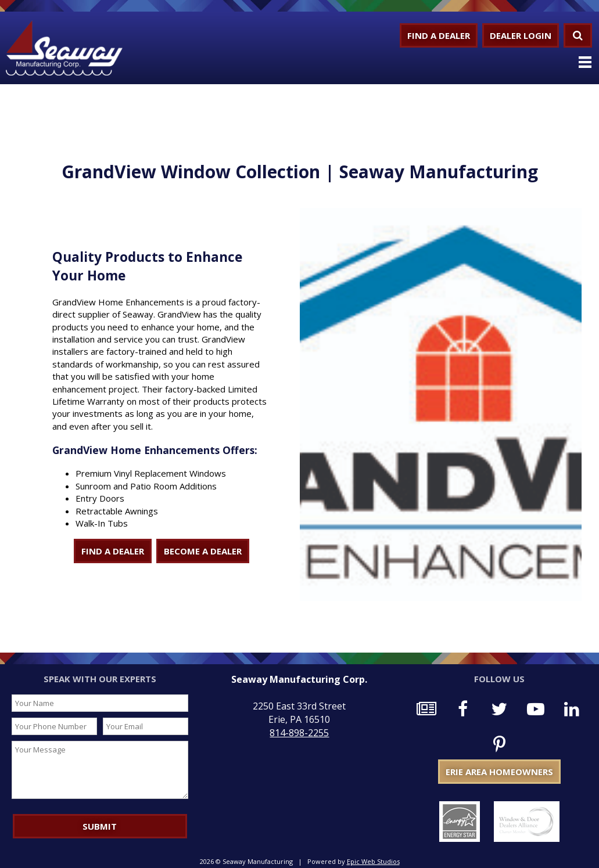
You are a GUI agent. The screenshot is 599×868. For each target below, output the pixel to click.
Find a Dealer (439, 35)
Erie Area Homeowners (499, 772)
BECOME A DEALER (203, 551)
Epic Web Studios (373, 861)
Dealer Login (521, 35)
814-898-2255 (299, 733)
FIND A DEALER (113, 551)
